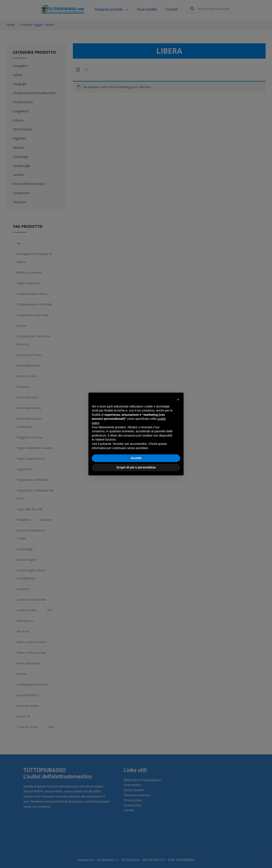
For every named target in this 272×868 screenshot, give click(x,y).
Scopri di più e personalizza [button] (136, 467)
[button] (178, 399)
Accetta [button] (136, 458)
